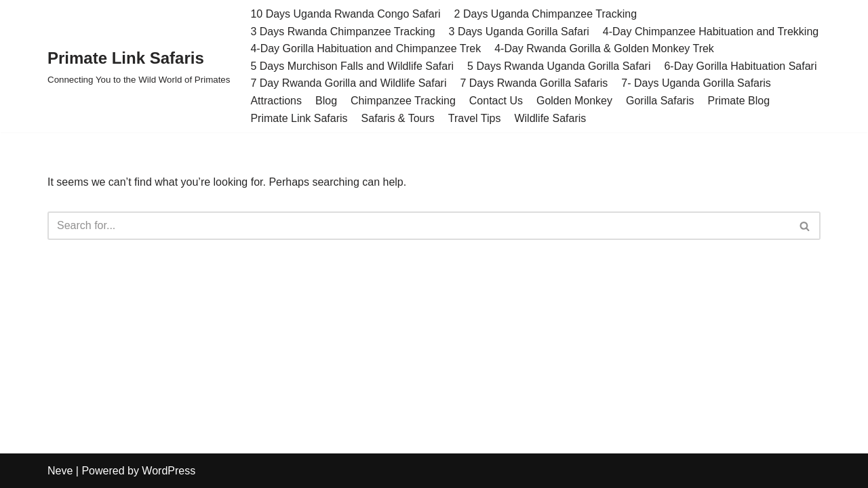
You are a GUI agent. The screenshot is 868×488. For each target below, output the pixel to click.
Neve (60, 471)
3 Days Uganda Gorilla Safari (519, 32)
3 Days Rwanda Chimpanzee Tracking (342, 32)
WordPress (169, 471)
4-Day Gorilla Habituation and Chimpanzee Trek (366, 48)
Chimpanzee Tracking (403, 101)
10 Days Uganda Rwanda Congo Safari (345, 14)
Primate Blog (738, 101)
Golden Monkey (574, 101)
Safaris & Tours (398, 118)
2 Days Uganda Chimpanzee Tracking (546, 14)
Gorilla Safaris (660, 101)
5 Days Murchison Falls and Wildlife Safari (352, 66)
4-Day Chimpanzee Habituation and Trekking (711, 32)
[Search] (419, 226)
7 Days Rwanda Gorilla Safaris (534, 83)
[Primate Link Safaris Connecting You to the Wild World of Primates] (139, 66)
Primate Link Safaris (299, 118)
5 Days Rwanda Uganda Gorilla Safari (559, 66)
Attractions (276, 101)
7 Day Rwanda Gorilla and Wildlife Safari (348, 83)
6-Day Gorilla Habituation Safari (740, 66)
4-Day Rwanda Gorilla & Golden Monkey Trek (604, 48)
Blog (326, 101)
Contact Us (496, 101)
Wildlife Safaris (550, 118)
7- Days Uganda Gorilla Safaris (696, 83)
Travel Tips (475, 118)
